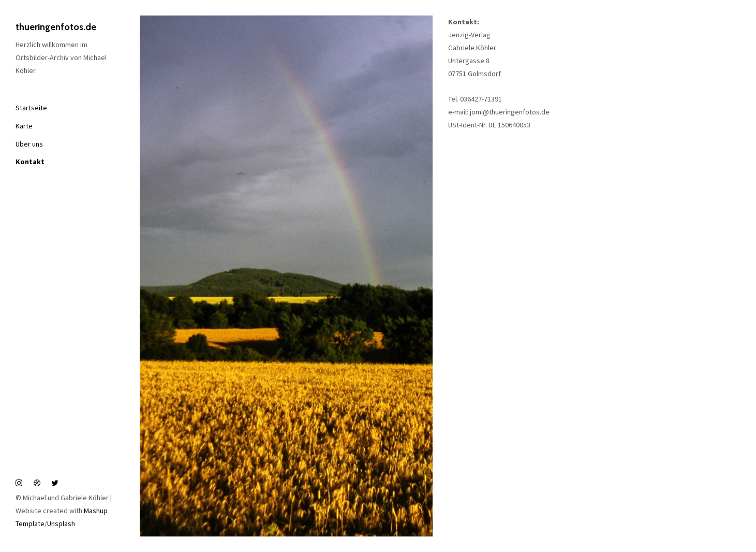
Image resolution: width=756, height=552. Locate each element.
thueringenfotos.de (56, 27)
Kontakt (30, 162)
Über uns (29, 144)
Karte (24, 126)
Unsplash (61, 524)
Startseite (31, 108)
